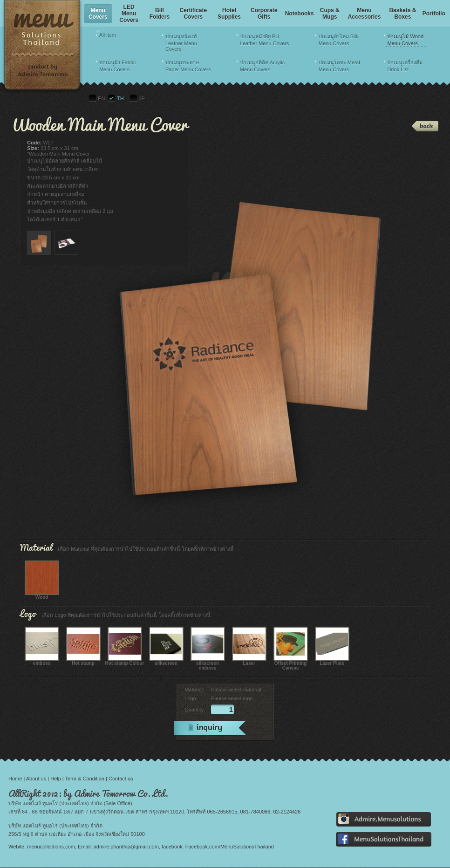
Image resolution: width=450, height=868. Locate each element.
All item (108, 35)
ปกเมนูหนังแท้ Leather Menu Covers (181, 43)
